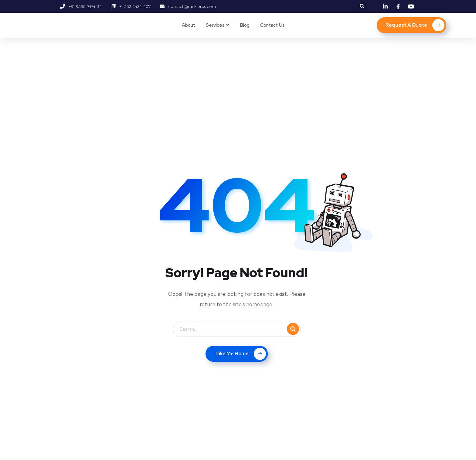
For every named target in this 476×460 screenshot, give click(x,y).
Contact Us (272, 25)
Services (215, 25)
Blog (245, 25)
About (189, 25)
